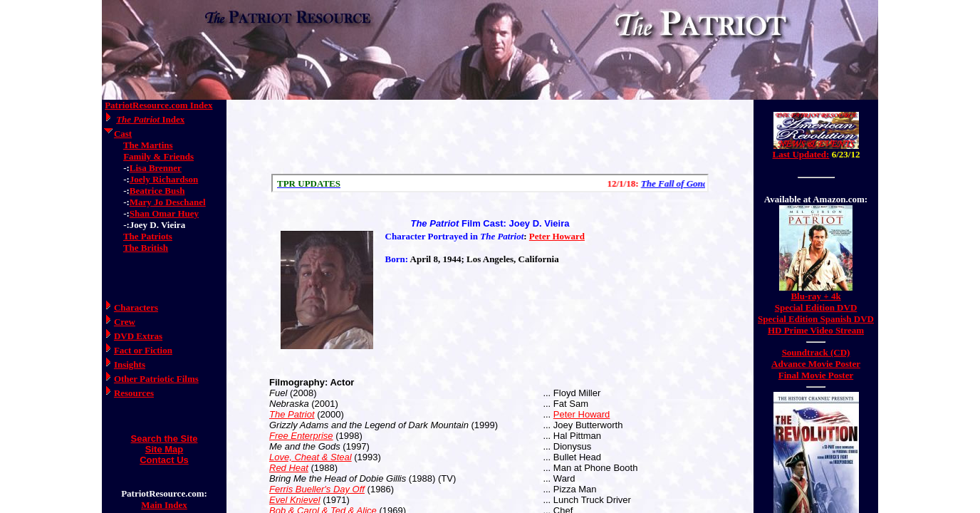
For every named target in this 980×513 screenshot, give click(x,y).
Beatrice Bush (157, 191)
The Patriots (148, 236)
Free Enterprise (301, 436)
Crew (125, 322)
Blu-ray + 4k (815, 296)
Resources (134, 393)
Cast (123, 134)
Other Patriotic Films (156, 379)
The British (146, 248)
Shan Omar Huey (164, 213)
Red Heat (289, 468)
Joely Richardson (164, 179)
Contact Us (164, 460)
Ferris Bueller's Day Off (317, 489)
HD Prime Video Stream (816, 330)
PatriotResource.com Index (158, 105)
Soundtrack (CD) (816, 352)
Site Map (164, 449)
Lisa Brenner (156, 168)
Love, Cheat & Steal (311, 457)
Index (150, 119)
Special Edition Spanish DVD (816, 319)
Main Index (164, 505)
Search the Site (165, 439)
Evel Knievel (295, 500)
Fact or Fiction (143, 350)
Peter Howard (557, 236)
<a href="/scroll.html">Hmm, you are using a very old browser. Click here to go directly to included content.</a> (490, 183)
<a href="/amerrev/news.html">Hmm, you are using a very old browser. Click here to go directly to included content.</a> (816, 141)
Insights (130, 364)
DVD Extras (138, 336)
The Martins (148, 145)
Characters (136, 307)
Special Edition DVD (816, 307)
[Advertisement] (490, 137)
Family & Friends (158, 156)
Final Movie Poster (816, 375)
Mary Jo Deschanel (168, 202)
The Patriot (292, 414)
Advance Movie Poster (816, 364)
